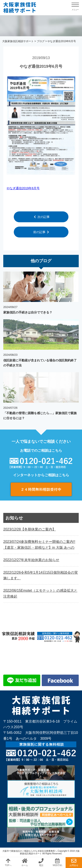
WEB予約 (57, 862)
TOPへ (8, 862)
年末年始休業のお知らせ (31, 560)
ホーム (25, 862)
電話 (41, 862)
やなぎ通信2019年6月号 (22, 8)
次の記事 (42, 217)
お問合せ (74, 862)
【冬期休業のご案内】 (30, 529)
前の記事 (41, 232)
